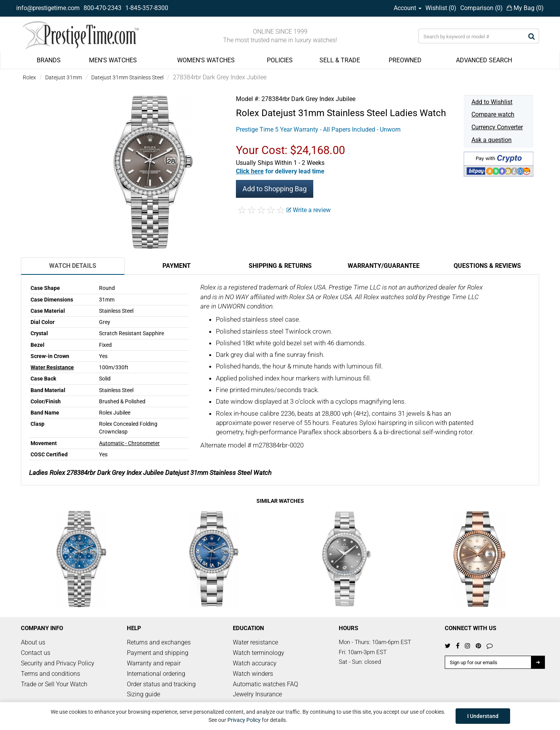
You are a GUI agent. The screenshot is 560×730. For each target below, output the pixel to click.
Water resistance (255, 642)
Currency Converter (497, 127)
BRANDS (49, 60)
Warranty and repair (154, 663)
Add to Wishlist (492, 102)
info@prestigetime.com (48, 8)
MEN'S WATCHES (113, 60)
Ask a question (492, 140)
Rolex (29, 77)
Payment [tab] (177, 266)
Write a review (309, 210)
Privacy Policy (244, 720)
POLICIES (280, 60)
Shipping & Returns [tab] (280, 266)
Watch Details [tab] (73, 266)
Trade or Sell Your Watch (54, 684)
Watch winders (253, 674)
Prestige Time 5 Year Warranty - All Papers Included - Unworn (318, 129)
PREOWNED (405, 60)
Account (408, 8)
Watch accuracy (255, 663)
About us (33, 642)
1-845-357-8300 (147, 8)
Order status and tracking (161, 684)
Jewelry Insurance (257, 694)
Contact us (36, 653)
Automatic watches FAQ (265, 684)
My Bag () (525, 8)
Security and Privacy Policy (58, 663)
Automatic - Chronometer (129, 443)
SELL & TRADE (340, 60)
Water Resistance (52, 367)
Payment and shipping (158, 653)
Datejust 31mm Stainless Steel (127, 77)
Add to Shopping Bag (275, 189)
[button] (280, 171)
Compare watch (493, 114)
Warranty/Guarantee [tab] (384, 266)
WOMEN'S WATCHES (206, 60)
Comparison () (481, 8)
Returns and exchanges (159, 642)
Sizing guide (143, 694)
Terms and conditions (50, 674)
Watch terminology (259, 653)
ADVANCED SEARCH (484, 60)
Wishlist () (441, 8)
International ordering (156, 674)
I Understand (483, 716)
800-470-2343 (102, 8)
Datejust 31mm (64, 77)
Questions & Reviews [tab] (487, 266)
